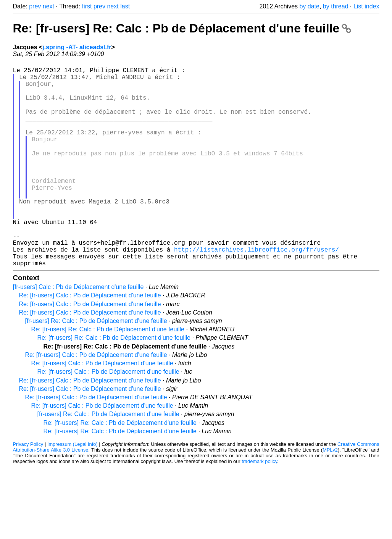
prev (35, 6)
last (125, 6)
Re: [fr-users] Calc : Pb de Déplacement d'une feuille (90, 339)
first (87, 6)
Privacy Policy (28, 488)
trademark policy (259, 505)
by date (309, 6)
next (48, 6)
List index (366, 6)
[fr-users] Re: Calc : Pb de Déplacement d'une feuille (96, 364)
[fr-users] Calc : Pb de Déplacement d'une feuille (78, 330)
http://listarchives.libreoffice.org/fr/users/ (256, 290)
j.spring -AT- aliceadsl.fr (77, 47)
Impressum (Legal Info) (73, 488)
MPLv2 (330, 493)
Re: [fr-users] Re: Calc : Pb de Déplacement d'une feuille (182, 28)
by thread (336, 6)
